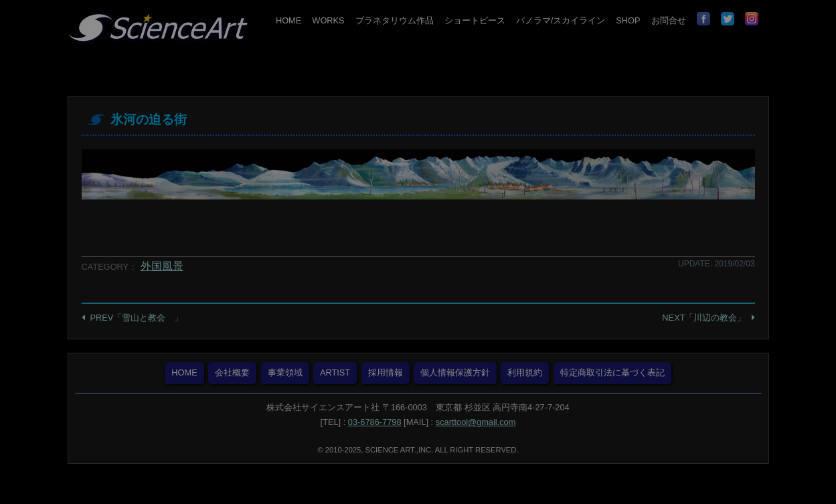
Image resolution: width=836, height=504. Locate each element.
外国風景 (162, 266)
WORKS (328, 20)
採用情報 (386, 372)
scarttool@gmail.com (476, 422)
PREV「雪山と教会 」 (137, 318)
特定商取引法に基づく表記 (612, 372)
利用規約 (525, 372)
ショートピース (475, 20)
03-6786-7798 (375, 422)
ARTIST (335, 372)
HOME (288, 20)
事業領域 (285, 372)
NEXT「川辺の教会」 (704, 318)
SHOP (628, 20)
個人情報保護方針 (455, 372)
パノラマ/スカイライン (561, 20)
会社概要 (232, 372)
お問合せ (669, 20)
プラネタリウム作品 (395, 20)
